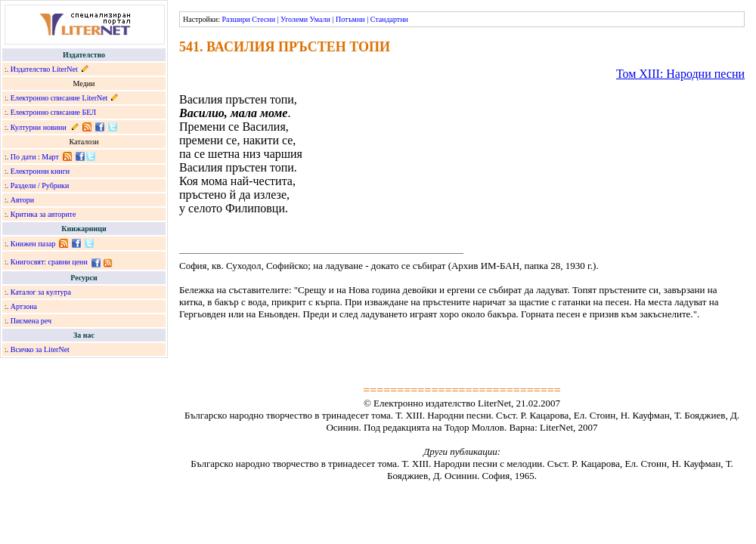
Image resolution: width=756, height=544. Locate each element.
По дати (23, 157)
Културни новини (39, 127)
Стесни (263, 19)
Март (50, 157)
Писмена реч (31, 321)
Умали (320, 19)
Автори (22, 200)
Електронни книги (40, 171)
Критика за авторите (43, 214)
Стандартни (389, 19)
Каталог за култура (41, 292)
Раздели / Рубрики (40, 185)
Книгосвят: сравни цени (49, 262)
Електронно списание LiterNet (59, 98)
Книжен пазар (33, 244)
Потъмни (350, 19)
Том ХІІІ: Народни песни (680, 74)
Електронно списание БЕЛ (53, 112)
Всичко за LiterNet (40, 349)
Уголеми (294, 19)
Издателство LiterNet (44, 69)
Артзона (24, 306)
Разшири (235, 19)
